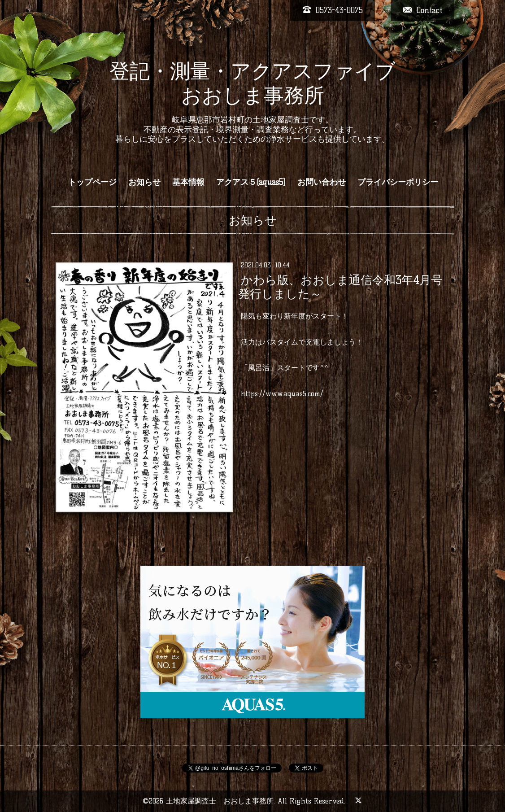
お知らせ (144, 182)
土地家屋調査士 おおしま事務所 (220, 801)
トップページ (92, 182)
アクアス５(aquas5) (251, 182)
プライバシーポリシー (398, 182)
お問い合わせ (322, 182)
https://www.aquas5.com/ (282, 394)
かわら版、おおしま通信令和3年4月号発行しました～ (340, 287)
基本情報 (188, 182)
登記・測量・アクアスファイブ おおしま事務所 (252, 83)
